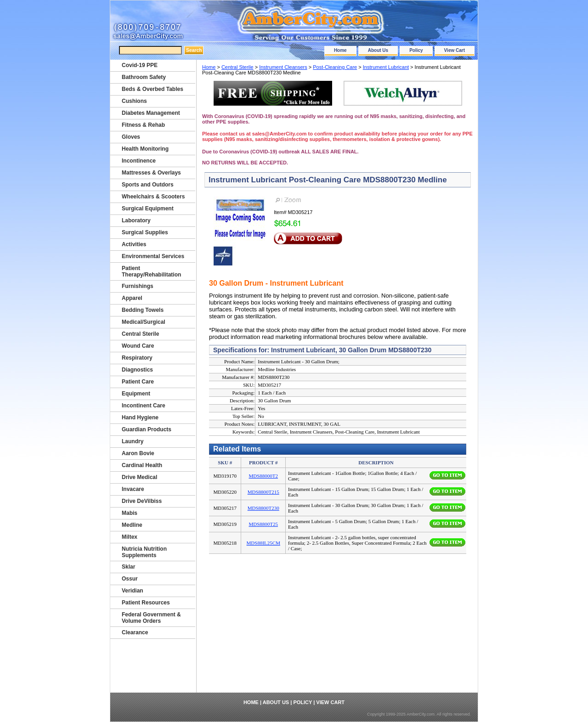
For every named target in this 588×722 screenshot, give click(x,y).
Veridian (133, 591)
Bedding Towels (143, 310)
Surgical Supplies (145, 232)
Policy (416, 50)
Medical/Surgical (144, 322)
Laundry (133, 441)
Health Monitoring (145, 149)
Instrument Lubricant (386, 67)
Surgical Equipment (148, 209)
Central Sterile (237, 67)
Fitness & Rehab (143, 125)
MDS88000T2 (263, 476)
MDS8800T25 (263, 524)
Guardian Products (147, 429)
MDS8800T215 (263, 492)
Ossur (130, 579)
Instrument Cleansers (283, 67)
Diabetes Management (151, 113)
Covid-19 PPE (140, 65)
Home (340, 50)
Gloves (131, 137)
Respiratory (137, 358)
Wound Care (138, 346)
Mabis (130, 513)
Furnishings (138, 286)
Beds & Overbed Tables (153, 89)
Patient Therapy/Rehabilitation (151, 271)
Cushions (134, 101)
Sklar (128, 567)
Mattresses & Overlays (151, 173)
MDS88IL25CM (263, 543)
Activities (134, 244)
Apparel (132, 298)
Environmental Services (153, 256)
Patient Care (138, 382)
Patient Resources (146, 603)
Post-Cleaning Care (335, 67)
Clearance (135, 632)
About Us (378, 50)
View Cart (455, 50)
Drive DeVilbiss (142, 501)
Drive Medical (139, 477)
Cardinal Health (142, 465)
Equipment (136, 394)
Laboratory (136, 220)
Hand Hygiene (140, 417)
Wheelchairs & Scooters (153, 197)
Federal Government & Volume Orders (151, 618)
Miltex (130, 537)
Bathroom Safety (144, 77)
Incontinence (139, 161)
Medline (132, 525)
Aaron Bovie (138, 453)
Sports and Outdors (148, 185)
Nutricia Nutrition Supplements (144, 552)
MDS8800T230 (263, 508)
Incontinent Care (144, 406)
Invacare (133, 489)
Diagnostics (137, 370)
